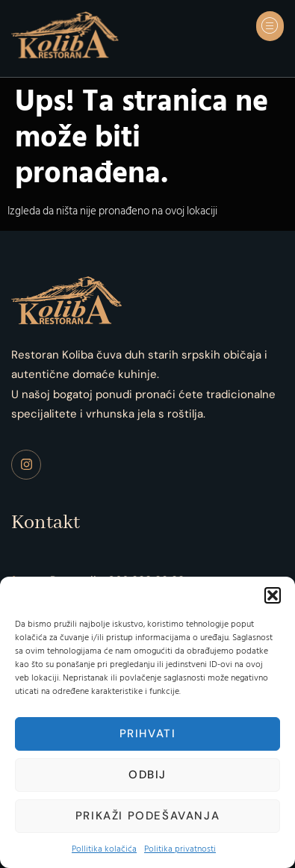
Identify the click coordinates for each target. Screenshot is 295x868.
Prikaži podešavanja (147, 816)
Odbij (147, 775)
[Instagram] (26, 465)
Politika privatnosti (180, 849)
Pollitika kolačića (104, 849)
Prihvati (148, 734)
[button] (273, 595)
